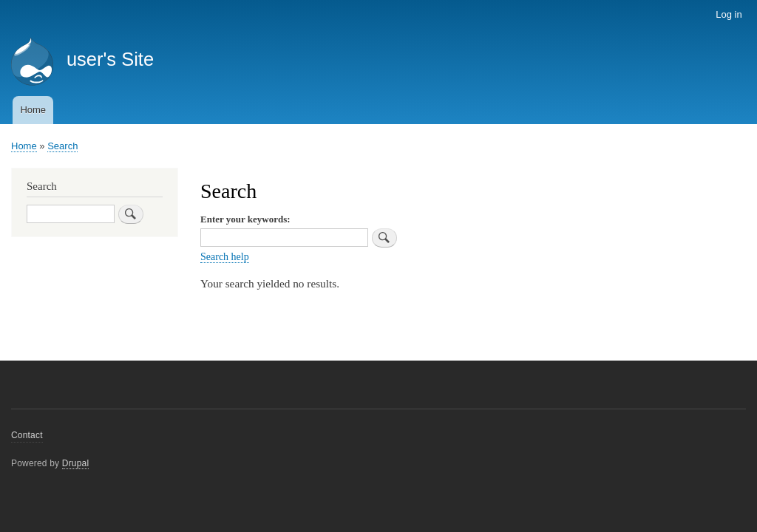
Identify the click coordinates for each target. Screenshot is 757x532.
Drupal (76, 463)
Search (62, 146)
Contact (27, 435)
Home (33, 110)
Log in (729, 14)
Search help (225, 257)
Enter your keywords (244, 219)
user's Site (110, 59)
